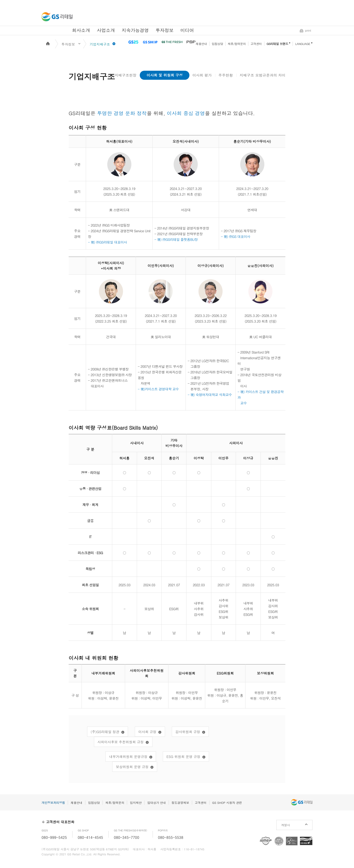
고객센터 (256, 44)
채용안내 (201, 44)
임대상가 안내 (156, 803)
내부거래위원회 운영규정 (128, 757)
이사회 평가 (202, 75)
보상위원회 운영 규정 (132, 767)
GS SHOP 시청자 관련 (227, 803)
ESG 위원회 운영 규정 (183, 757)
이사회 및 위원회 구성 (165, 75)
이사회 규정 (147, 732)
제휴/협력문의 (237, 44)
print (308, 30)
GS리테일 (57, 17)
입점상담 (217, 44)
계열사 (285, 825)
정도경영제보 (180, 803)
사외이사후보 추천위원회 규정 (121, 742)
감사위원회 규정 (188, 732)
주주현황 (226, 75)
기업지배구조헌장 (122, 75)
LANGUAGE (303, 44)
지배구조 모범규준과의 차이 (262, 75)
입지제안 (136, 803)
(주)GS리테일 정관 (105, 732)
